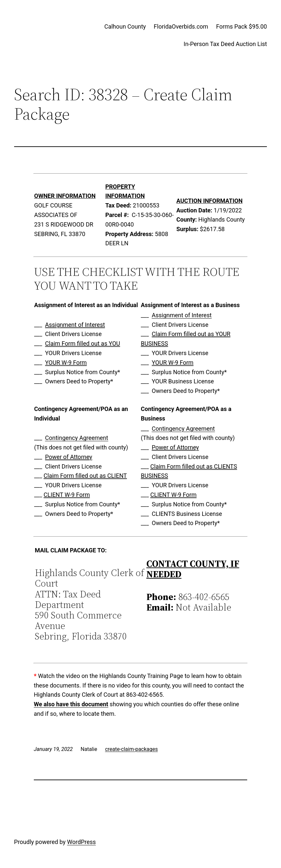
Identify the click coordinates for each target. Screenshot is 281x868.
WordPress (81, 842)
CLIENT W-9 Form (67, 495)
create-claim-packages (131, 749)
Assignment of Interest (75, 325)
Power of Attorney (69, 457)
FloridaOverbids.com (181, 26)
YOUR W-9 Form (66, 362)
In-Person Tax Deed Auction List (225, 44)
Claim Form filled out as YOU (82, 343)
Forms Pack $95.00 (241, 26)
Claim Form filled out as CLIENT (85, 476)
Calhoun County (125, 26)
